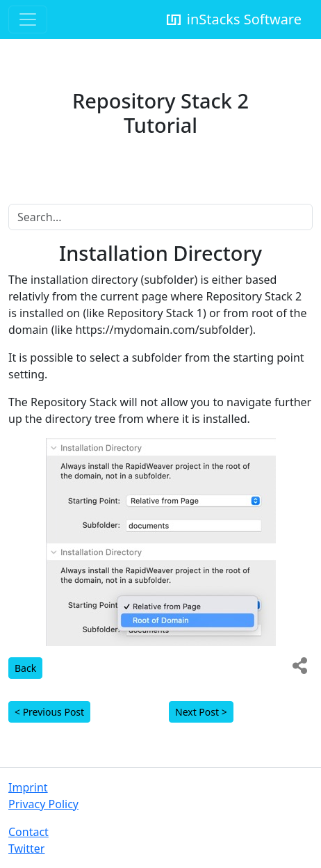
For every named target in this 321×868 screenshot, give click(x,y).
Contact (28, 832)
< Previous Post (49, 712)
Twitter (26, 849)
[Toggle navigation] (28, 19)
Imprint (28, 787)
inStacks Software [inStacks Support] (233, 19)
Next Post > (201, 712)
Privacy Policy (43, 804)
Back (25, 668)
